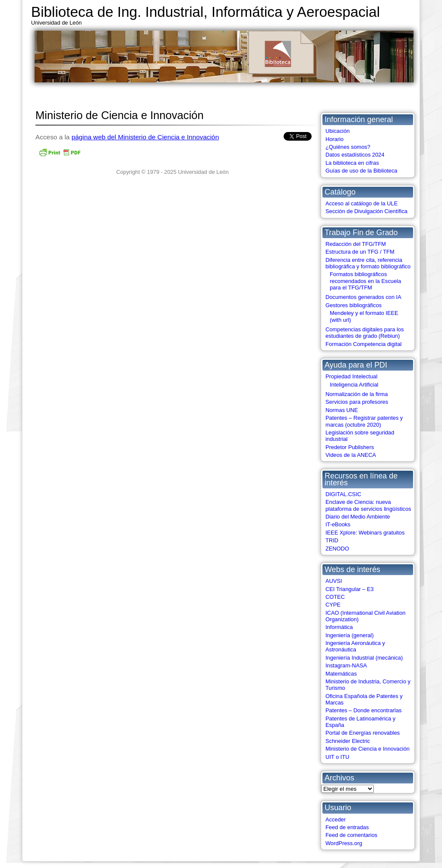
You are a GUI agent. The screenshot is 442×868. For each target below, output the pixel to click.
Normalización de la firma (357, 394)
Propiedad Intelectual (351, 376)
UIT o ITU (337, 757)
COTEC (335, 597)
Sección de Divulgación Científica (366, 211)
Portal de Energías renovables (363, 733)
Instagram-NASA (346, 665)
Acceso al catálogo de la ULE (361, 203)
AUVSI (334, 581)
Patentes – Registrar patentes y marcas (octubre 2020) (364, 421)
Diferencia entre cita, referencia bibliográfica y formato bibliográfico (368, 263)
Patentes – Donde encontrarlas (363, 710)
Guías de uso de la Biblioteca (361, 171)
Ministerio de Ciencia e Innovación (368, 749)
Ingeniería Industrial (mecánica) (364, 658)
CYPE (333, 605)
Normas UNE (342, 410)
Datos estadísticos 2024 (355, 155)
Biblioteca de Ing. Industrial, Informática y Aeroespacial (205, 12)
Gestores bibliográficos (354, 305)
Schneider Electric (348, 741)
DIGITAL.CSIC (343, 494)
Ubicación (338, 131)
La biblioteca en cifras (352, 163)
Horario (335, 139)
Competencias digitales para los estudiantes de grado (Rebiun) (365, 333)
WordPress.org (344, 843)
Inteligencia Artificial (354, 385)
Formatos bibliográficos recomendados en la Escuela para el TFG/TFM (365, 281)
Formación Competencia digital (363, 344)
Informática (339, 627)
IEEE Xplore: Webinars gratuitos (365, 533)
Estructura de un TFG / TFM (360, 252)
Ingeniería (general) (350, 635)
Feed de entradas (347, 827)
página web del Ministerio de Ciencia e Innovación (145, 137)
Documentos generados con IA (363, 297)
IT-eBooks (338, 524)
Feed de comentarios (351, 835)
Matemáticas (341, 674)
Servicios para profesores (357, 402)
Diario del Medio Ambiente (358, 517)
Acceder (336, 819)
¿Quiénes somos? (348, 147)
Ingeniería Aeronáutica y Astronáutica (355, 646)
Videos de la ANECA (351, 455)
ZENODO (337, 549)
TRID (332, 540)
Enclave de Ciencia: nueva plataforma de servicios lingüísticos (368, 505)
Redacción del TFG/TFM (356, 244)
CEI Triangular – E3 (350, 589)
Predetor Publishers (350, 447)
